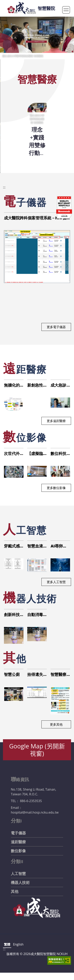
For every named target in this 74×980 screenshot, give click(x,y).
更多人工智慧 (56, 582)
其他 (15, 891)
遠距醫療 (18, 842)
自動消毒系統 (35, 615)
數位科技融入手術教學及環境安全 (58, 454)
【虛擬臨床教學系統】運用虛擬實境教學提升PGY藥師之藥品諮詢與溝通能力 (35, 454)
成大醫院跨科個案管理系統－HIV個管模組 (35, 218)
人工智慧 (18, 874)
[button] (66, 266)
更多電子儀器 (56, 327)
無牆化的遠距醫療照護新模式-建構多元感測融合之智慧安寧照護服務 (12, 385)
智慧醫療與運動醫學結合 (58, 674)
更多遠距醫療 (56, 421)
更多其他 (56, 724)
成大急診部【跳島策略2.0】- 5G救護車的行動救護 (60, 385)
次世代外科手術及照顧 (12, 454)
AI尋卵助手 (59, 546)
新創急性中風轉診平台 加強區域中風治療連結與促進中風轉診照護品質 (36, 385)
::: (4, 187)
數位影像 (18, 851)
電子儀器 (18, 833)
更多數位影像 (56, 488)
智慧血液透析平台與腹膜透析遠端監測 (35, 546)
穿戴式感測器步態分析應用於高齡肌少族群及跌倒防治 (12, 546)
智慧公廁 (12, 674)
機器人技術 (20, 883)
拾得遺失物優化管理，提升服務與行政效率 (35, 674)
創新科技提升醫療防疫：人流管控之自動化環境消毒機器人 (12, 615)
